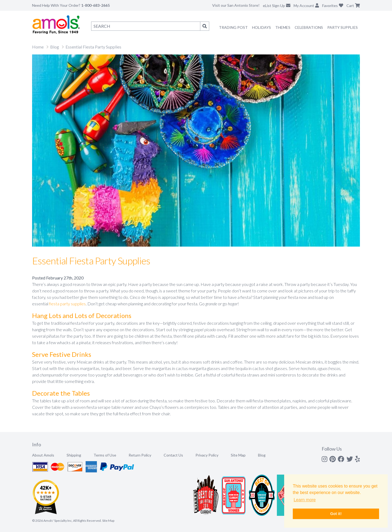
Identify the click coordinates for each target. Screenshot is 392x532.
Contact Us (173, 455)
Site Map (238, 455)
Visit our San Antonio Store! (236, 5)
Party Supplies (343, 27)
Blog (55, 47)
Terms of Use (105, 455)
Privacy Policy (207, 455)
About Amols (43, 455)
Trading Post (233, 27)
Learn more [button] (305, 500)
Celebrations (309, 27)
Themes (283, 27)
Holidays (262, 27)
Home (38, 47)
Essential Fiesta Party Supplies (93, 47)
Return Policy (140, 455)
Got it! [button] (336, 514)
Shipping (74, 455)
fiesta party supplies (67, 304)
